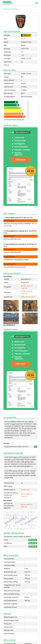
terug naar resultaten (10, 9)
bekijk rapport (21, 160)
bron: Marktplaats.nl (9, 325)
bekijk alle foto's (29, 297)
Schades (8, 3)
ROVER (23, 39)
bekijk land (25, 490)
